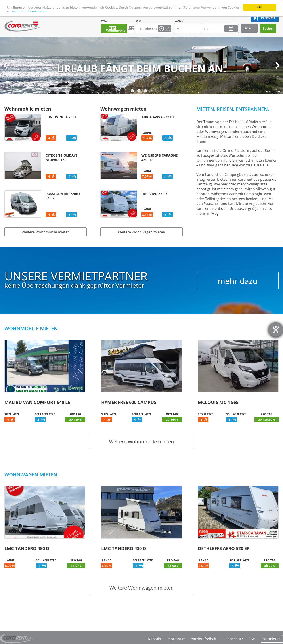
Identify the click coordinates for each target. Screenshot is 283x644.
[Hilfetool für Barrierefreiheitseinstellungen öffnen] (276, 329)
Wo (138, 21)
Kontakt (155, 639)
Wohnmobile (111, 28)
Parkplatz (268, 18)
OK (260, 7)
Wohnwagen (128, 29)
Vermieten (272, 639)
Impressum (176, 639)
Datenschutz (232, 639)
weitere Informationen (29, 11)
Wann (179, 21)
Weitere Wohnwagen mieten (141, 232)
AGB (252, 639)
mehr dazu (238, 281)
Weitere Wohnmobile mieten (46, 232)
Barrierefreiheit (204, 639)
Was (93, 21)
